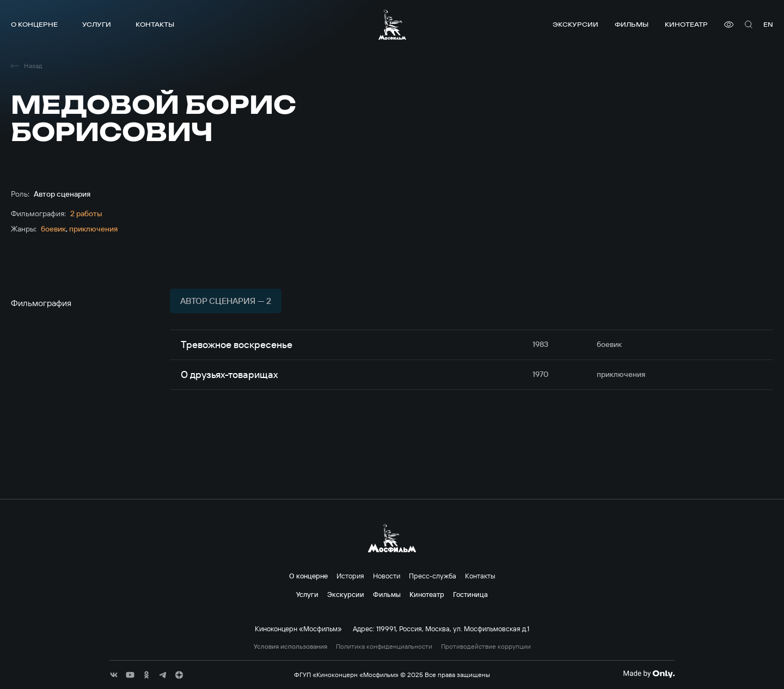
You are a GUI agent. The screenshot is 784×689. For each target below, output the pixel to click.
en (768, 24)
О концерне (34, 24)
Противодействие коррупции (486, 647)
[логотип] (392, 25)
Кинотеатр (686, 24)
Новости (387, 576)
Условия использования (290, 647)
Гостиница (470, 594)
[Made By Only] (649, 674)
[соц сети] (114, 675)
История (350, 576)
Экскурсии (575, 24)
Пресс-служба (433, 576)
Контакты (155, 24)
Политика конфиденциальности (384, 647)
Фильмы (632, 24)
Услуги (97, 24)
